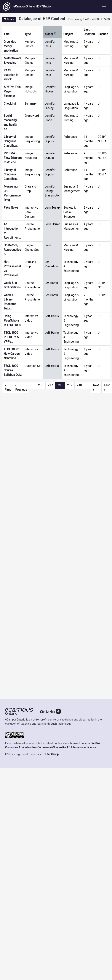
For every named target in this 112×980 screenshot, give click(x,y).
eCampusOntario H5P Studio (27, 7)
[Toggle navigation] (104, 7)
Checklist (10, 104)
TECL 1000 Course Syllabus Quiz (13, 370)
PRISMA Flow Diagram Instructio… (13, 158)
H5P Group (52, 754)
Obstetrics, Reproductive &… (12, 250)
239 (70, 385)
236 (41, 385)
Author (51, 34)
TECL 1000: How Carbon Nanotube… (12, 354)
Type (28, 34)
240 (79, 385)
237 (50, 385)
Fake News (11, 208)
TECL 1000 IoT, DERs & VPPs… (11, 337)
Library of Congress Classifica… (11, 141)
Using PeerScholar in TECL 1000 (12, 321)
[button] (9, 19)
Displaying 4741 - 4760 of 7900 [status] (89, 19)
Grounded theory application (11, 46)
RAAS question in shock (11, 75)
